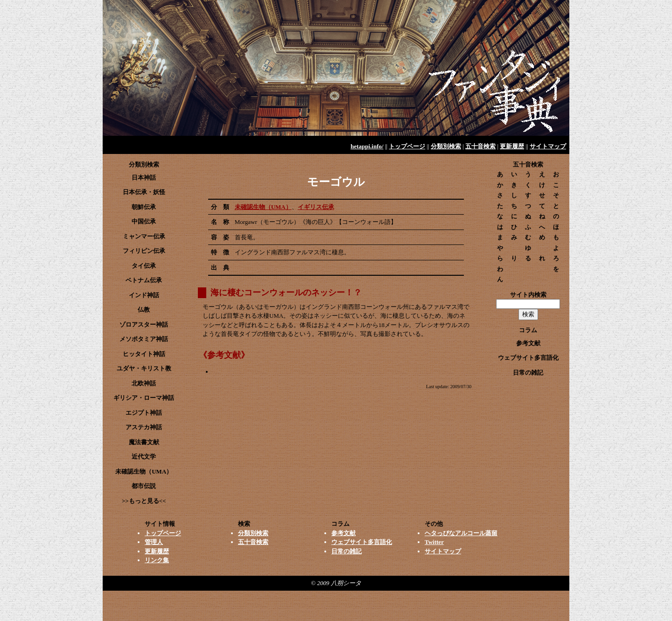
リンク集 (157, 560)
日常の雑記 (528, 373)
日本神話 (144, 178)
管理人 (154, 542)
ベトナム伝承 (144, 280)
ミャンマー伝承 (144, 236)
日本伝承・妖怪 (144, 192)
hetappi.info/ (367, 146)
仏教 (144, 310)
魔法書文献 (144, 442)
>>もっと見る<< (144, 501)
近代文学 (144, 457)
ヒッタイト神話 (144, 354)
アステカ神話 (144, 427)
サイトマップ (548, 146)
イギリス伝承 (316, 207)
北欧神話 (144, 383)
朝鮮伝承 (144, 207)
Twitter (434, 542)
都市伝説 (144, 486)
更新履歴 (512, 146)
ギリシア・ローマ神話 (144, 398)
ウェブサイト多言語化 (528, 358)
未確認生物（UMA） (263, 207)
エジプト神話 (144, 413)
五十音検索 (480, 146)
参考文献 (528, 343)
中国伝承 (144, 221)
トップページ (407, 146)
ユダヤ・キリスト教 (144, 368)
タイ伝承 (144, 266)
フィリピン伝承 (144, 251)
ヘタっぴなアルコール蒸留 (461, 533)
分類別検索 (446, 146)
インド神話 (144, 295)
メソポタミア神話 (144, 339)
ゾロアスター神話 (144, 324)
